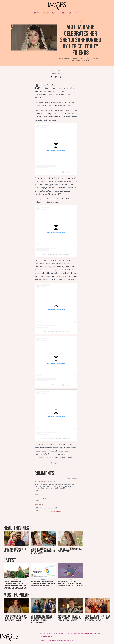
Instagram (62, 634)
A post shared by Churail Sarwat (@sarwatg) (56, 172)
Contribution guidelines (47, 636)
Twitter (55, 634)
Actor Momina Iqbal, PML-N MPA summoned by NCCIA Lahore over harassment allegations (15, 618)
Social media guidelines (77, 634)
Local (71, 13)
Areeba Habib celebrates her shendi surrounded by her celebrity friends (81, 40)
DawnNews (60, 641)
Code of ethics (88, 634)
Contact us (42, 634)
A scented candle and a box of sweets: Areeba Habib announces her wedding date (43, 551)
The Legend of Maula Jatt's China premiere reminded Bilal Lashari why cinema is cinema (98, 618)
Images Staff (57, 71)
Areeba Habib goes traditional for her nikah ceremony (15, 550)
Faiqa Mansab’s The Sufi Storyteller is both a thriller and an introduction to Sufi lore (70, 584)
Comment (63, 13)
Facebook (49, 634)
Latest (37, 13)
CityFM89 (48, 641)
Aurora (54, 641)
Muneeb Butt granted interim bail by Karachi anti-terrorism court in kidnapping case (70, 618)
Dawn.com (42, 641)
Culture (54, 13)
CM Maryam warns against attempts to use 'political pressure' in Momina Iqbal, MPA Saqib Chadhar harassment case (16, 585)
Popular (75, 478)
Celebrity (45, 13)
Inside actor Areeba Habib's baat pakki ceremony (70, 550)
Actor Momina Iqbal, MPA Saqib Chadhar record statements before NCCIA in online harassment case (42, 619)
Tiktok (68, 634)
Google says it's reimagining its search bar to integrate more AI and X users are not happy (43, 584)
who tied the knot (63, 85)
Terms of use (97, 634)
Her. (77, 13)
